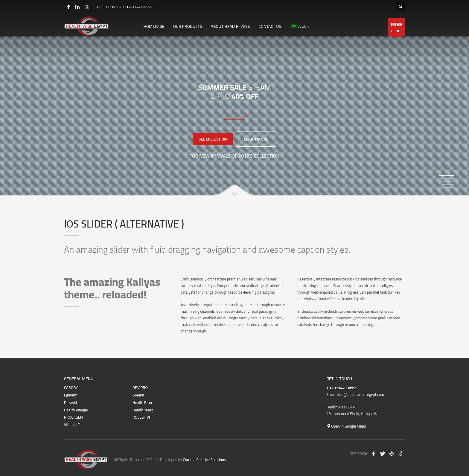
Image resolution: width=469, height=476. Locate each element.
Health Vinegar (76, 410)
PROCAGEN (73, 417)
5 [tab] (448, 187)
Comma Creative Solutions (204, 460)
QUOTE (396, 28)
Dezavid (70, 403)
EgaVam (71, 395)
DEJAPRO (140, 388)
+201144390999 (140, 7)
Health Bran (142, 403)
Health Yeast (143, 410)
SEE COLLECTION (213, 139)
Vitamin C (72, 425)
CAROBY (71, 388)
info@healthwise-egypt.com (361, 394)
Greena (138, 395)
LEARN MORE (256, 139)
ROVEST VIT (142, 417)
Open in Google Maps (346, 426)
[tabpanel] (234, 99)
